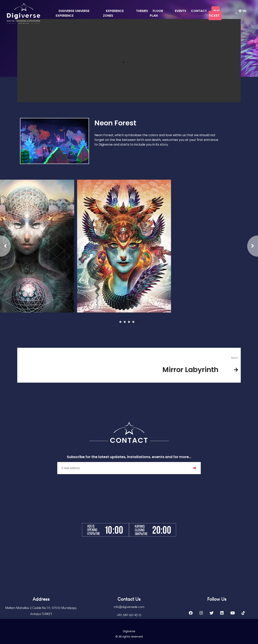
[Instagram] (201, 626)
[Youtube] (233, 626)
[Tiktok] (243, 626)
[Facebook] (191, 626)
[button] (138, 322)
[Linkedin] (222, 626)
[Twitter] (212, 626)
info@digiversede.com (129, 619)
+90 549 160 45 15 (129, 627)
